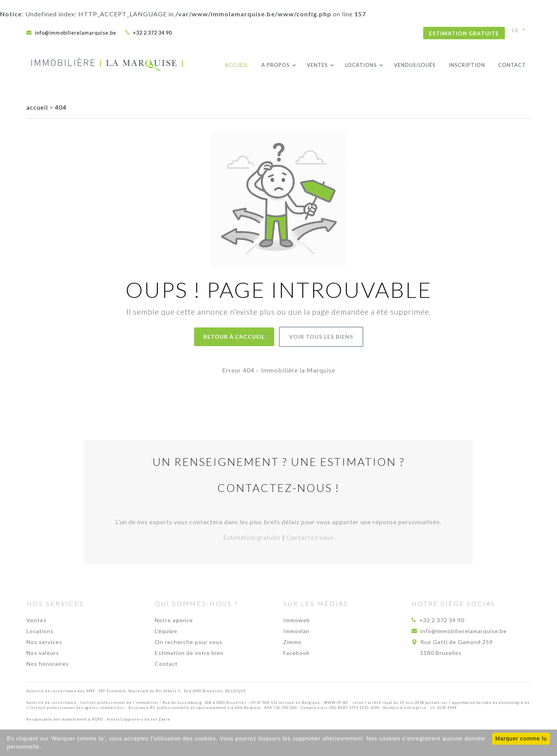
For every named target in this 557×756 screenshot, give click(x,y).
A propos (276, 65)
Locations (361, 65)
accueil (38, 107)
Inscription (467, 65)
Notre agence (174, 620)
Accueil (236, 65)
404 (61, 107)
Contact (512, 65)
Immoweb (297, 620)
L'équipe (166, 631)
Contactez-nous (310, 537)
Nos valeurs (43, 653)
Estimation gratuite (464, 33)
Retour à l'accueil (234, 337)
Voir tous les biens (321, 337)
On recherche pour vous (189, 642)
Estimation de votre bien (189, 653)
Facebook (296, 653)
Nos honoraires (48, 664)
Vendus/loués (415, 65)
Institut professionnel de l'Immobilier (119, 703)
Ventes (317, 65)
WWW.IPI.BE (336, 703)
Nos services (44, 642)
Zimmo (292, 642)
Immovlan (296, 631)
